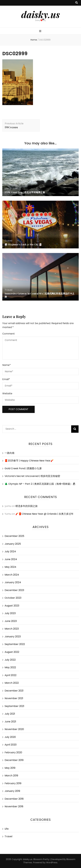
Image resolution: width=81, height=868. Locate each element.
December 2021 (14, 691)
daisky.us (40, 14)
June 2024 (11, 559)
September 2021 (14, 706)
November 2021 (14, 698)
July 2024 (10, 551)
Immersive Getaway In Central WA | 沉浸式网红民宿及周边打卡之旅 (40, 295)
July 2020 (10, 737)
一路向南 (10, 453)
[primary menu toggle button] (41, 31)
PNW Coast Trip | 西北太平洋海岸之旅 (25, 192)
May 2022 (10, 667)
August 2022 (12, 652)
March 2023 (12, 629)
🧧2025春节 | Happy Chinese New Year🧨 (29, 461)
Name (7, 365)
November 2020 (14, 729)
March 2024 (12, 575)
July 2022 (10, 660)
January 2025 (13, 544)
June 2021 (10, 722)
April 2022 (11, 675)
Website (7, 393)
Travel (13, 189)
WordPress (52, 862)
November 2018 (14, 806)
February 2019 (13, 783)
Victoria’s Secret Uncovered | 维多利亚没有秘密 (32, 476)
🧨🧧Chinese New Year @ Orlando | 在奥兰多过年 (44, 514)
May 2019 (10, 768)
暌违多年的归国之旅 (27, 506)
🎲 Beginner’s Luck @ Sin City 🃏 (23, 244)
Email (6, 379)
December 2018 (14, 799)
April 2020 (11, 745)
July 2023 (10, 613)
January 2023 (13, 637)
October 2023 (13, 598)
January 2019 (12, 791)
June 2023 (11, 621)
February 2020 (13, 752)
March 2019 (11, 776)
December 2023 (14, 590)
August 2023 (12, 606)
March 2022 (12, 683)
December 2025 (14, 536)
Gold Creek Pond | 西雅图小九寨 (23, 468)
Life (7, 189)
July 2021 (10, 714)
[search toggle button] (77, 3)
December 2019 (14, 760)
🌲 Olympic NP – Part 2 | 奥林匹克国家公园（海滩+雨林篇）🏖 (40, 484)
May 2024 (10, 567)
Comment (9, 334)
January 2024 (13, 582)
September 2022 (15, 644)
